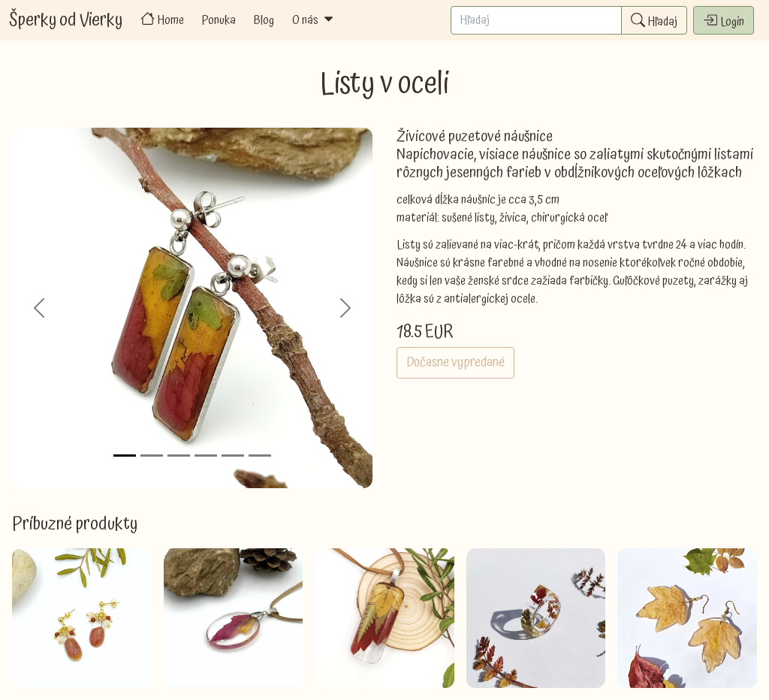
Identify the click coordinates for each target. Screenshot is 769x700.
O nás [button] (314, 20)
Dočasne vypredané (455, 362)
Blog (264, 20)
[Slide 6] (260, 456)
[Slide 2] (152, 456)
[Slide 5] (233, 456)
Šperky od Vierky (66, 20)
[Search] (536, 20)
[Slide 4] (206, 456)
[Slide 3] (179, 456)
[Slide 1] (125, 456)
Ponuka (219, 20)
